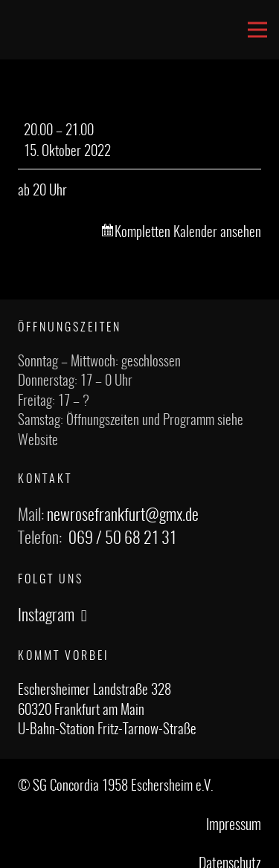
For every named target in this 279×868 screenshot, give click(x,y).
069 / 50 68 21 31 (122, 539)
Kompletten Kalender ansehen (188, 233)
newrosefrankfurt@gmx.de (123, 516)
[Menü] (257, 30)
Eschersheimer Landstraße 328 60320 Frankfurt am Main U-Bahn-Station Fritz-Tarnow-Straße (107, 710)
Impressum (234, 826)
